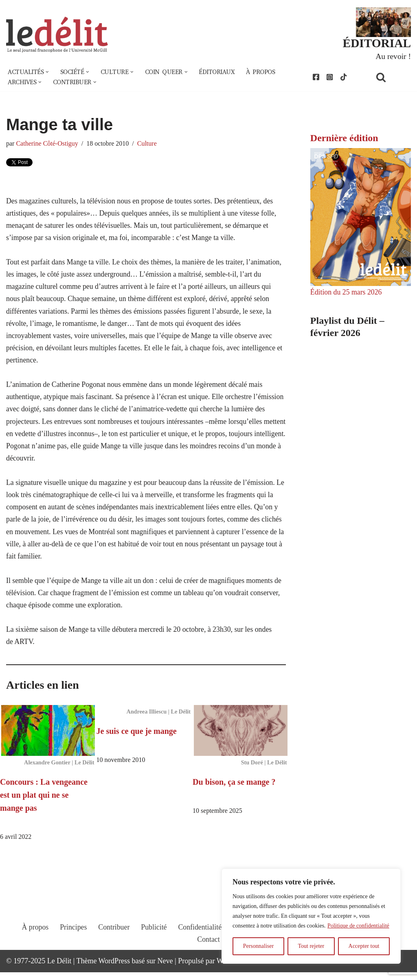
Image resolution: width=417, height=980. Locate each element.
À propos (266, 72)
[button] (48, 72)
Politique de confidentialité (358, 926)
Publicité (154, 942)
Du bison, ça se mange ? (234, 789)
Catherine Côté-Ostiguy (48, 144)
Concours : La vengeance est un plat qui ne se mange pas (44, 802)
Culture (148, 144)
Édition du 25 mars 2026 (347, 292)
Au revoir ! (393, 56)
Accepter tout (364, 946)
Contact (208, 954)
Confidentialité (200, 942)
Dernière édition (344, 139)
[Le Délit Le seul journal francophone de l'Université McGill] (57, 35)
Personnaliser (258, 946)
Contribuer (113, 942)
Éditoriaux (222, 72)
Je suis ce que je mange (137, 738)
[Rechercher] (391, 77)
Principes (72, 942)
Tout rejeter (311, 946)
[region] (311, 916)
